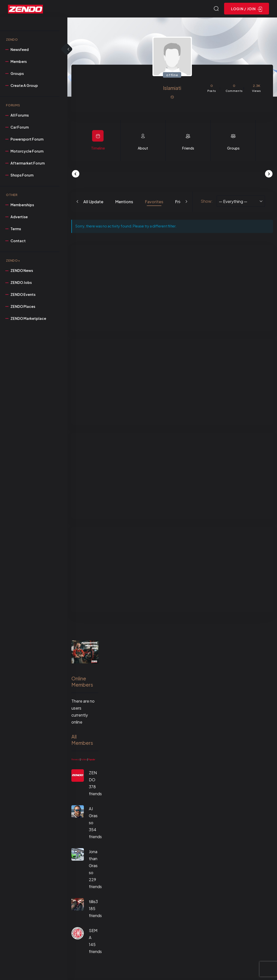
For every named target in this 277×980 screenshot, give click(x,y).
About (143, 149)
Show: (207, 202)
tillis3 (93, 902)
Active (84, 760)
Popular (92, 760)
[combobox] (241, 202)
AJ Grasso (93, 816)
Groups (233, 149)
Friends (188, 149)
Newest (75, 760)
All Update (93, 202)
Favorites (154, 202)
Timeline (98, 149)
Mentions (124, 202)
